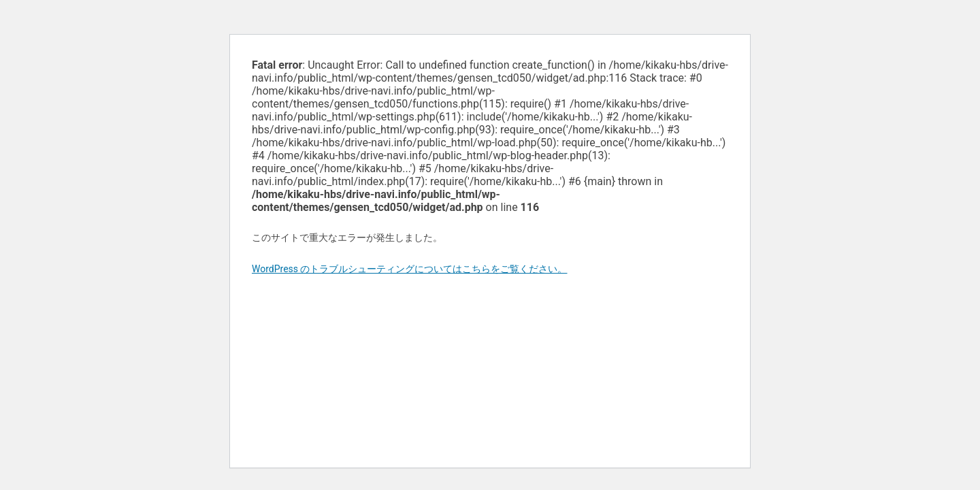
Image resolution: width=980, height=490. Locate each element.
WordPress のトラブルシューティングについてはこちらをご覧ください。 (410, 269)
